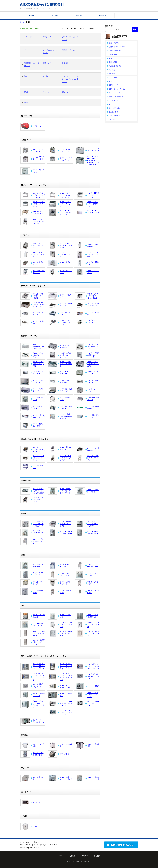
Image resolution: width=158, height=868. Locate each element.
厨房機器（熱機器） (116, 66)
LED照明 (112, 120)
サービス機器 (114, 77)
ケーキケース (114, 100)
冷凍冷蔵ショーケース (117, 89)
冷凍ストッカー (114, 85)
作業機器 (112, 70)
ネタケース (113, 104)
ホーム (22, 22)
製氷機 (111, 58)
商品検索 (55, 16)
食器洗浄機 (113, 62)
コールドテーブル (115, 51)
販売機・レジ (114, 112)
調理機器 (112, 74)
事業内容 (79, 16)
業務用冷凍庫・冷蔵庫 (117, 47)
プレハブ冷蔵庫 (114, 108)
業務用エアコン (114, 43)
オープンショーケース (117, 97)
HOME (32, 16)
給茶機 (111, 81)
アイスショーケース (116, 93)
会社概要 (103, 16)
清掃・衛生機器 (114, 116)
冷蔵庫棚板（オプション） (118, 54)
